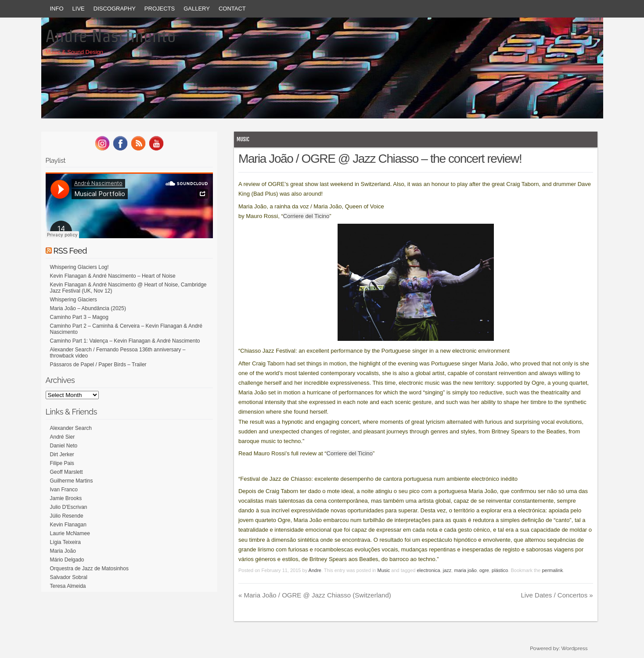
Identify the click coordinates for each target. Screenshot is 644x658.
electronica (428, 570)
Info (57, 9)
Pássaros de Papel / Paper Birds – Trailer (98, 365)
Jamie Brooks (66, 498)
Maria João (63, 551)
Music (243, 139)
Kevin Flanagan (68, 525)
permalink (552, 570)
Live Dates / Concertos (557, 595)
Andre (315, 570)
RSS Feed (70, 251)
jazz (447, 570)
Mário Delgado (67, 560)
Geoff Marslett (67, 472)
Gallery (197, 9)
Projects (160, 9)
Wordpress (574, 648)
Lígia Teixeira (66, 542)
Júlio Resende (67, 516)
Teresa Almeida (68, 586)
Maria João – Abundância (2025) (88, 308)
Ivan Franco (64, 490)
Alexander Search (71, 428)
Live (79, 9)
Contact (232, 9)
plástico (500, 570)
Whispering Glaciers (74, 300)
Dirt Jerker (62, 454)
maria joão (465, 570)
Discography (115, 9)
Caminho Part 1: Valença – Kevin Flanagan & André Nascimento (125, 341)
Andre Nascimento (111, 36)
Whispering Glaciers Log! (79, 267)
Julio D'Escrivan (69, 507)
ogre (484, 570)
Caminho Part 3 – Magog (79, 317)
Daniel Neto (64, 446)
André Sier (63, 437)
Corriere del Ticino (306, 216)
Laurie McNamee (70, 533)
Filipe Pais (62, 463)
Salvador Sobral (69, 577)
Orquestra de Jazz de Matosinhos (89, 569)
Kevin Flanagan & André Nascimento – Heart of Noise (113, 276)
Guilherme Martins (72, 481)
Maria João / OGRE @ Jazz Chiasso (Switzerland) (315, 595)
